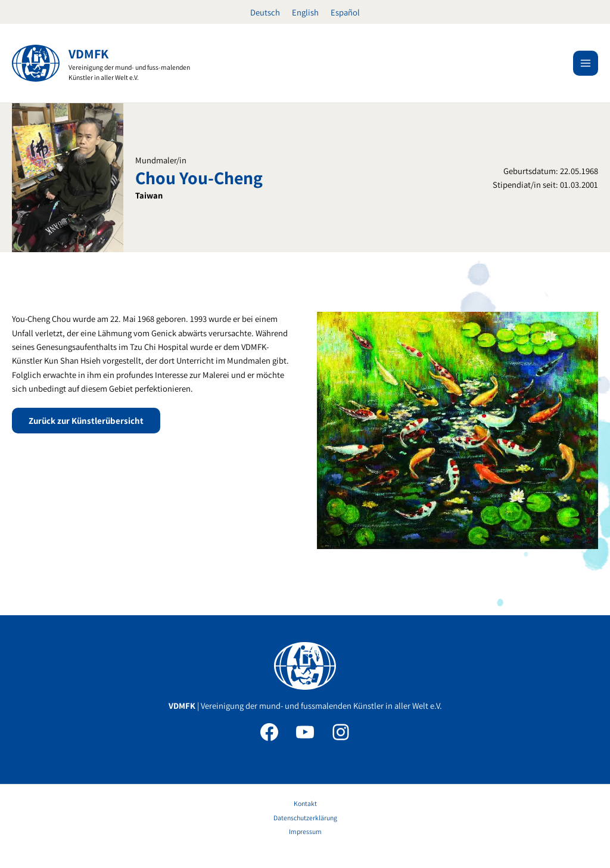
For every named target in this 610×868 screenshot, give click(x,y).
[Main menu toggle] (586, 63)
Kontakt (305, 803)
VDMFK (88, 54)
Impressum (305, 831)
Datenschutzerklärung (305, 818)
